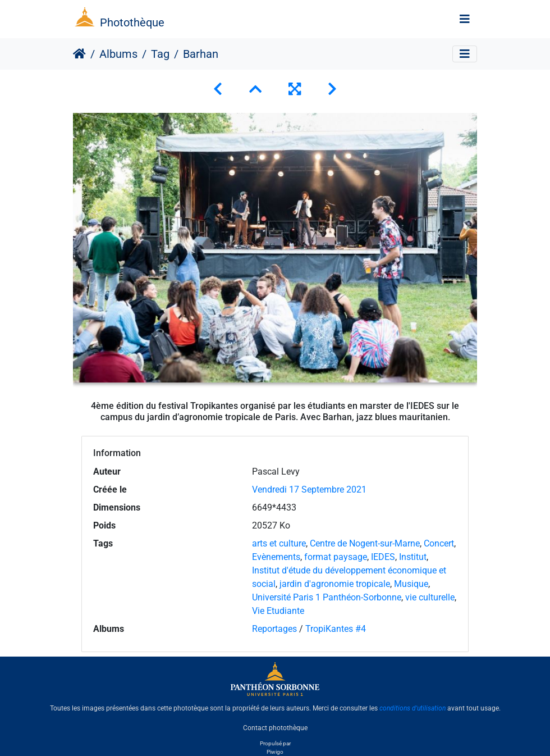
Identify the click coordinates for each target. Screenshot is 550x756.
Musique (411, 584)
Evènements (276, 557)
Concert (439, 543)
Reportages (274, 629)
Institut (413, 557)
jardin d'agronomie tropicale (335, 584)
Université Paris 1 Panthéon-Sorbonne (327, 597)
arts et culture (279, 543)
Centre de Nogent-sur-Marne (365, 543)
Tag (160, 54)
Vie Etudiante (278, 611)
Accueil (79, 54)
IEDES (383, 557)
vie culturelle (430, 597)
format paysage (336, 557)
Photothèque (132, 22)
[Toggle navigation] (465, 19)
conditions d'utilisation (412, 708)
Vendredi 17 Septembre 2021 (309, 489)
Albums (118, 54)
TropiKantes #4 (336, 629)
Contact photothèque (275, 727)
